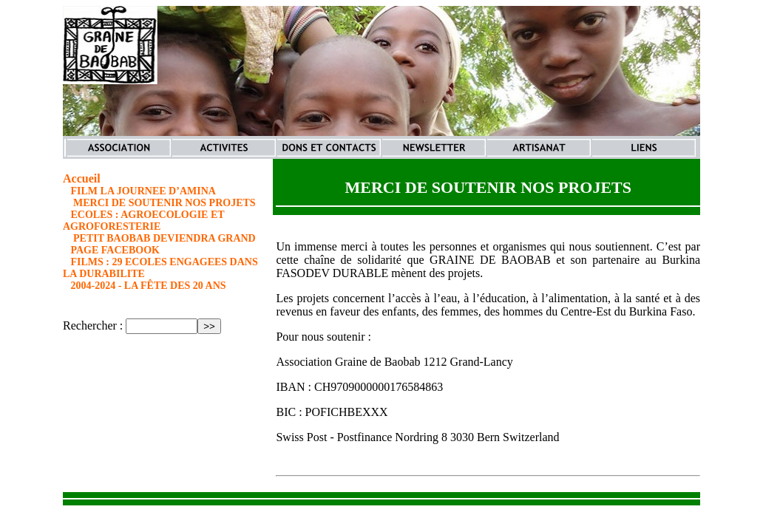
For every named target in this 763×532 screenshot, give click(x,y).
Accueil (82, 178)
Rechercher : (93, 325)
